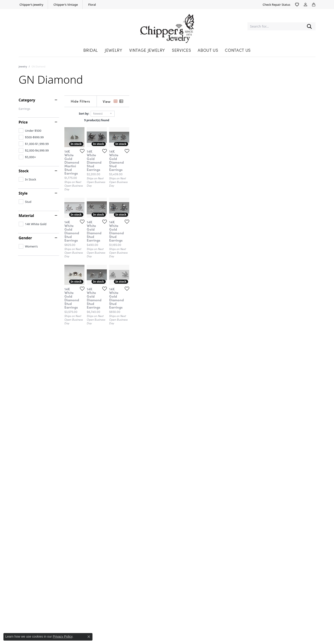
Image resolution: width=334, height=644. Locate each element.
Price (23, 122)
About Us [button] (208, 50)
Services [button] (181, 50)
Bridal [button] (91, 50)
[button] (297, 5)
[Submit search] (309, 26)
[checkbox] (30, 131)
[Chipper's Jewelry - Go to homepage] (167, 26)
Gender (25, 238)
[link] (31, 5)
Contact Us (238, 50)
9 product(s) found (190, 120)
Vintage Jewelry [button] (147, 50)
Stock (24, 171)
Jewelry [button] (113, 50)
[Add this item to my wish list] (143, 213)
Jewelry (23, 67)
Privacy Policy (63, 636)
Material (26, 216)
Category (27, 100)
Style (23, 193)
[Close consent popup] (89, 637)
